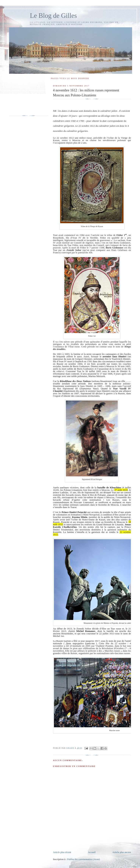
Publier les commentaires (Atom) (84, 859)
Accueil (92, 852)
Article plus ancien (122, 852)
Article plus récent (62, 852)
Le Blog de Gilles (53, 16)
